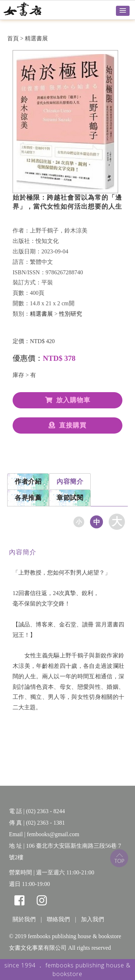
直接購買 (67, 425)
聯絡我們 (58, 919)
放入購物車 (68, 400)
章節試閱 (70, 498)
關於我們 (24, 919)
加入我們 (93, 919)
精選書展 (36, 38)
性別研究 (71, 314)
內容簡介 (70, 482)
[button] (123, 11)
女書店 (31, 9)
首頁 (13, 38)
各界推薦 (28, 498)
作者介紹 (28, 482)
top (119, 858)
